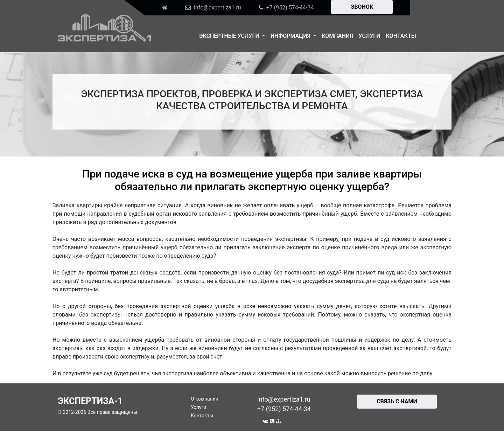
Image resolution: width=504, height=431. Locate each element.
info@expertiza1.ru (284, 399)
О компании (205, 399)
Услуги (370, 36)
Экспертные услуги (230, 36)
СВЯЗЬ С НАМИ (397, 401)
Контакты (401, 36)
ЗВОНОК (362, 7)
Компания (337, 36)
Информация (291, 36)
